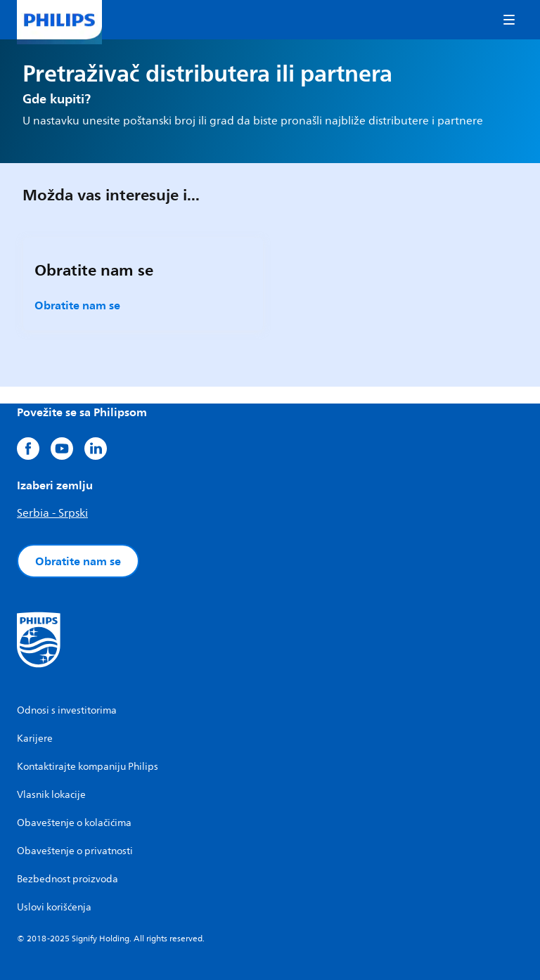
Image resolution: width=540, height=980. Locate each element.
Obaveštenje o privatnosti (75, 851)
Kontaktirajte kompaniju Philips (88, 767)
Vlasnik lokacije (51, 795)
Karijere (35, 739)
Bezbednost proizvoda (67, 879)
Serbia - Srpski (52, 513)
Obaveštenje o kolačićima (74, 823)
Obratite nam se (77, 305)
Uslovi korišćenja (54, 907)
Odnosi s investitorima (67, 710)
